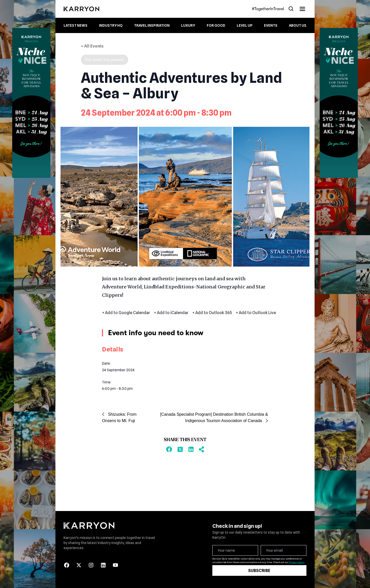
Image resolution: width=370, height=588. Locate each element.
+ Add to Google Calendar (126, 313)
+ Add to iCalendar (171, 313)
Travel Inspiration (152, 25)
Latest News (76, 25)
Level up (245, 25)
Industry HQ (111, 25)
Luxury (188, 25)
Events (271, 25)
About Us (298, 25)
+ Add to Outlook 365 (212, 313)
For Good (216, 25)
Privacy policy (297, 562)
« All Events (92, 46)
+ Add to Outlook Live (256, 313)
